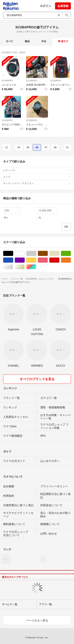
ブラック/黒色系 (13, 253)
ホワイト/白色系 (25, 253)
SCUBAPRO (7, 81)
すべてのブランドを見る (37, 379)
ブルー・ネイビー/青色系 (13, 260)
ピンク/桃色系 (48, 260)
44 (19, 147)
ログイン (46, 6)
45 (28, 147)
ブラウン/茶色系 (48, 253)
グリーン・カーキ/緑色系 (71, 253)
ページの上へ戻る (37, 620)
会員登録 (63, 6)
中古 (44, 41)
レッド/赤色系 (59, 260)
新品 (27, 41)
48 (55, 147)
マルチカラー (36, 267)
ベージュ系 (59, 253)
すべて (9, 41)
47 (46, 147)
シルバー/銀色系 (13, 267)
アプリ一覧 (45, 604)
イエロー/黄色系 (36, 260)
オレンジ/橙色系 (71, 260)
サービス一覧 (10, 604)
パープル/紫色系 (25, 260)
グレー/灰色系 (36, 253)
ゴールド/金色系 (25, 267)
